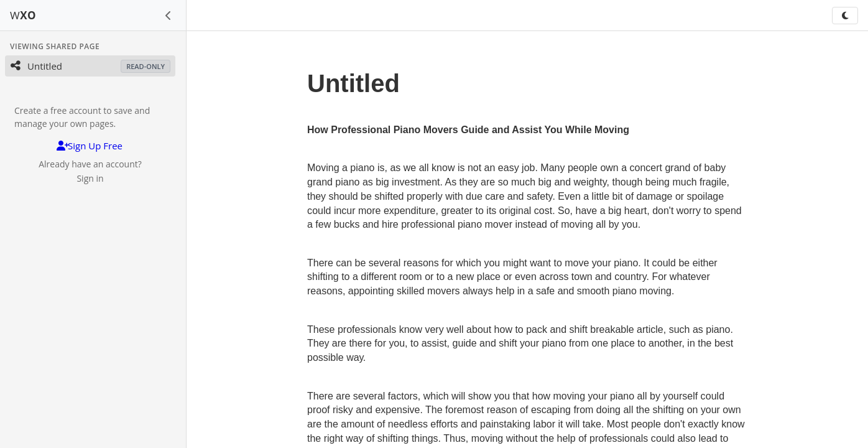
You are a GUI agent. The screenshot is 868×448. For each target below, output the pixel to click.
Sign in (90, 178)
